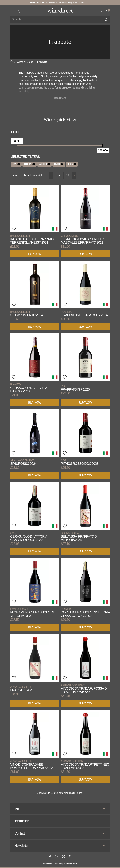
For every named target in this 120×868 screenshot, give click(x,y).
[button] (12, 11)
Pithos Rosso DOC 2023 (80, 462)
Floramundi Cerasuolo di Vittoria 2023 (32, 613)
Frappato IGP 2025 (75, 388)
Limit (58, 176)
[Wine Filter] (101, 11)
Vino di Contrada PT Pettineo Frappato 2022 (85, 765)
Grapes (59, 164)
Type (16, 164)
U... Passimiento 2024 (26, 314)
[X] (63, 857)
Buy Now (35, 254)
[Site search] (60, 20)
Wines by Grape (25, 62)
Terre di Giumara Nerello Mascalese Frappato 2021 (82, 239)
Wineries (45, 164)
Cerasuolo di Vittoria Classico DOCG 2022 (29, 537)
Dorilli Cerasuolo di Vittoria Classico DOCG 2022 (85, 613)
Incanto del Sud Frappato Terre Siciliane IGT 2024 (32, 239)
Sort (15, 176)
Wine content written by (60, 864)
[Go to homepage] (60, 10)
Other (72, 164)
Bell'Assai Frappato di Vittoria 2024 (79, 537)
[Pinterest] (70, 857)
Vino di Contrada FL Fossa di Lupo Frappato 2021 (84, 689)
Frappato (42, 62)
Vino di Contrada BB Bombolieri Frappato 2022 (31, 765)
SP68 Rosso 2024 (23, 462)
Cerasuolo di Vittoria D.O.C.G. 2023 (29, 388)
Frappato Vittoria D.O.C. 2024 (84, 314)
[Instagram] (57, 857)
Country (29, 164)
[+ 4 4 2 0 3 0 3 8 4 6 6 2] (19, 11)
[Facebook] (50, 857)
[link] (108, 11)
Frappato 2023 (22, 689)
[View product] (35, 208)
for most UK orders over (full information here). (60, 3)
